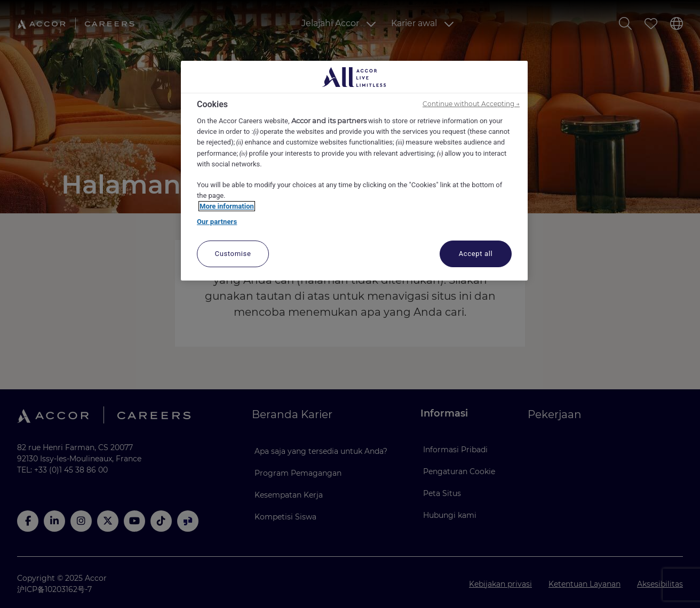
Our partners (217, 222)
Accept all (476, 254)
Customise (233, 254)
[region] (354, 171)
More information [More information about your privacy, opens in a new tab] (227, 206)
